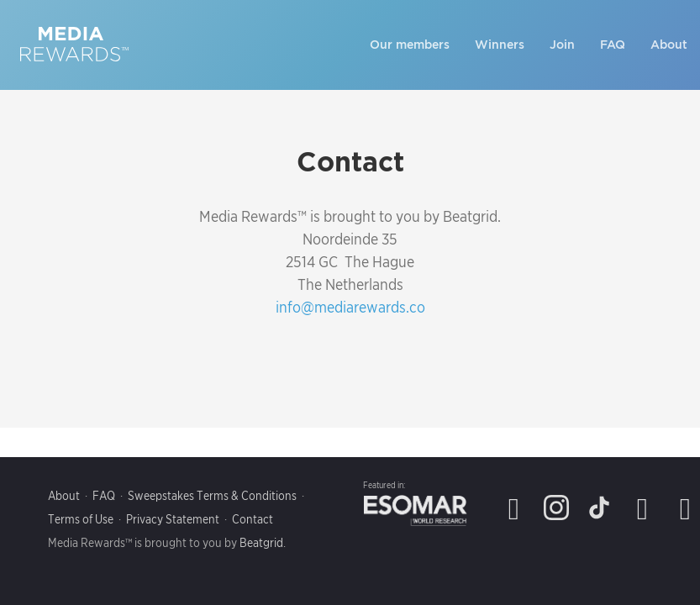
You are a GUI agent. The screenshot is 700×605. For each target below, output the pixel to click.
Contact (253, 519)
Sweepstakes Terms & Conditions (212, 496)
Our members (410, 45)
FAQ (613, 45)
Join (562, 45)
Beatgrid (261, 543)
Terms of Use (81, 519)
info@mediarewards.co (350, 307)
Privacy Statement (173, 519)
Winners (500, 45)
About (669, 45)
